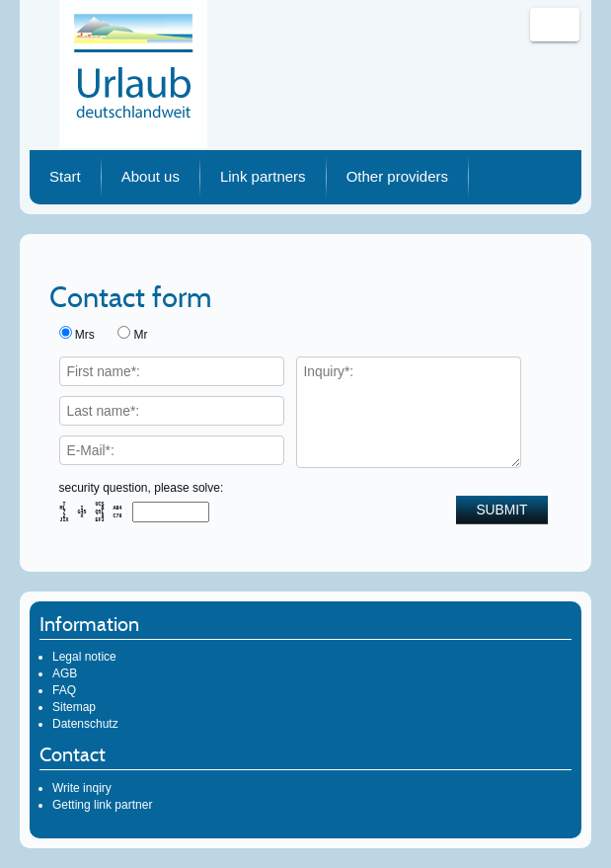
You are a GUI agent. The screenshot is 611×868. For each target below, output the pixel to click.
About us (151, 176)
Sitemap (74, 707)
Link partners (263, 176)
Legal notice (84, 657)
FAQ (64, 690)
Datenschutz (85, 724)
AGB (65, 673)
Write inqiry (82, 788)
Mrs (85, 335)
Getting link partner (102, 805)
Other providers (397, 176)
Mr (141, 335)
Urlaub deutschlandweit (133, 74)
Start (65, 176)
